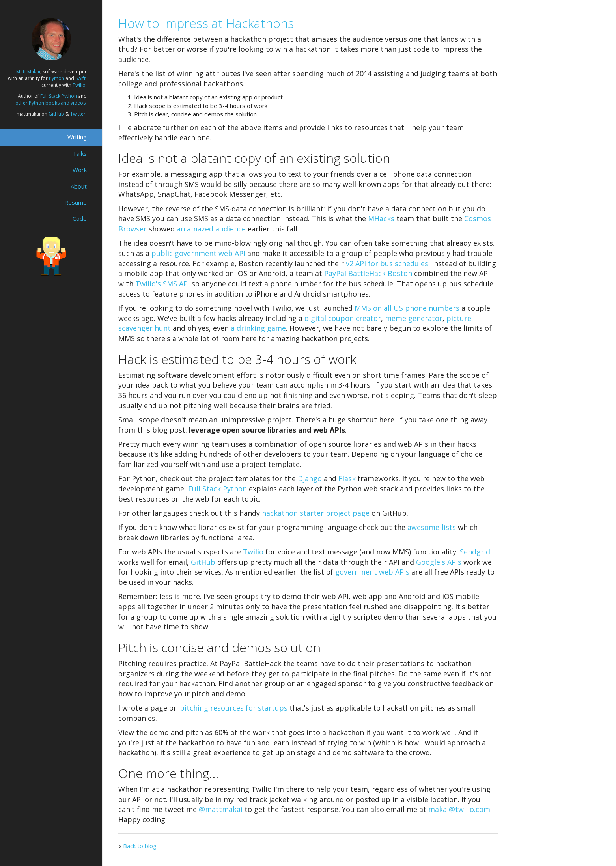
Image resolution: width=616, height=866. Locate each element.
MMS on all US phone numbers (407, 308)
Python (57, 78)
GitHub (56, 114)
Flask (347, 478)
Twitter (78, 114)
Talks (80, 153)
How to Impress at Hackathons (206, 23)
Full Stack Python (59, 96)
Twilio (79, 85)
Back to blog (140, 846)
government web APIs (372, 572)
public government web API (198, 253)
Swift (80, 78)
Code (80, 218)
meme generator (414, 318)
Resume (76, 202)
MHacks (381, 218)
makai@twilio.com (459, 809)
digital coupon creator (343, 318)
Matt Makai (28, 72)
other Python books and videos (50, 103)
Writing (77, 137)
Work (80, 170)
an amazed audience (211, 229)
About (79, 186)
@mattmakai (221, 809)
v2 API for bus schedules (387, 263)
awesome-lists (432, 527)
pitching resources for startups (234, 708)
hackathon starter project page (316, 513)
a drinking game (258, 328)
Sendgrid (475, 552)
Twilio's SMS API (162, 284)
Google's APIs (439, 562)
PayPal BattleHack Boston (368, 273)
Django (310, 478)
